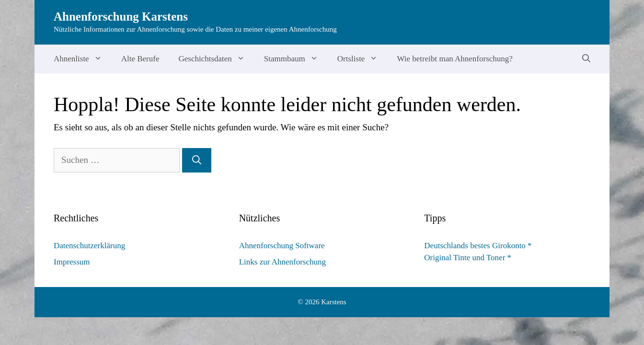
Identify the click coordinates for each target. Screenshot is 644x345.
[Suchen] (197, 160)
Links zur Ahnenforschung (282, 262)
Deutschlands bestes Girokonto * (478, 246)
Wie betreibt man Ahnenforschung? (455, 59)
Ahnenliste (83, 59)
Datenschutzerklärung (89, 246)
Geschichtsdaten (216, 59)
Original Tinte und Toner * (468, 258)
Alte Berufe (140, 59)
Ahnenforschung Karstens (121, 17)
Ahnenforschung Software (282, 246)
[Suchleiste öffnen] (586, 59)
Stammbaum (296, 59)
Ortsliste (362, 59)
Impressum (72, 262)
